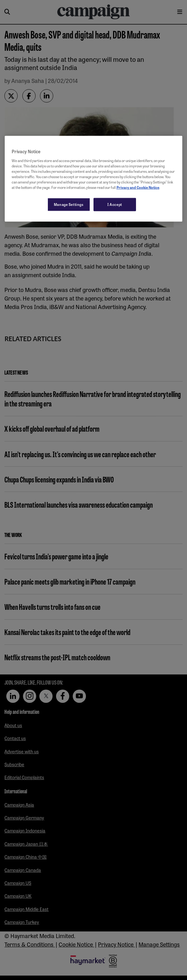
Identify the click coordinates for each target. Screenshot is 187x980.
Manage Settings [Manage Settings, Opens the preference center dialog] (69, 204)
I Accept (115, 204)
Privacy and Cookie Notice (138, 187)
